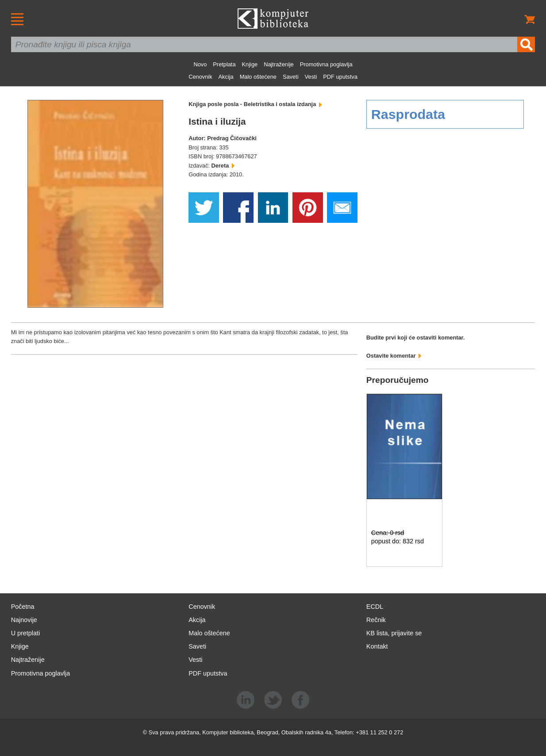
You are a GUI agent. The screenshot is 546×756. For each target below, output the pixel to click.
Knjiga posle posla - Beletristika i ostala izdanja (255, 104)
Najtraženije (279, 64)
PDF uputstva (340, 77)
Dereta (223, 166)
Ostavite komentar (394, 356)
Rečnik (376, 620)
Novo (200, 64)
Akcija (226, 77)
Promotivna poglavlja (326, 64)
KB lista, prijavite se (394, 633)
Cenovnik (200, 77)
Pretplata (224, 64)
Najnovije (24, 620)
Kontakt (377, 646)
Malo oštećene (258, 77)
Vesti (311, 77)
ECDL (375, 607)
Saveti (291, 77)
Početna (23, 607)
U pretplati (26, 633)
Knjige (250, 64)
